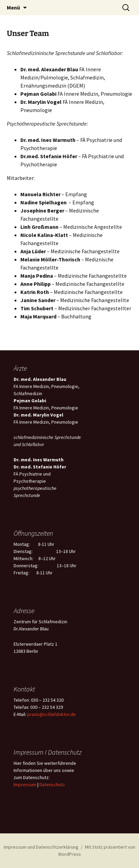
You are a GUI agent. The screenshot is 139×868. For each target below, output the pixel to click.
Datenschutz (52, 784)
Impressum (25, 784)
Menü (13, 7)
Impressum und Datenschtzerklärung (41, 847)
